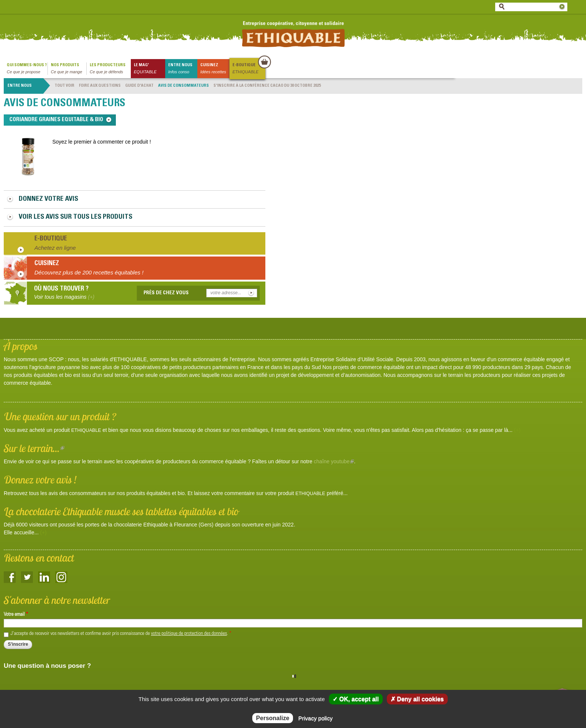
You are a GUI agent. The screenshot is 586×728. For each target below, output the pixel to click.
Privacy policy (315, 718)
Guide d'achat (139, 86)
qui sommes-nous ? (27, 69)
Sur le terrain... (34, 448)
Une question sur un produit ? (60, 416)
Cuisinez (215, 69)
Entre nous (183, 69)
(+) (517, 430)
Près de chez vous (166, 293)
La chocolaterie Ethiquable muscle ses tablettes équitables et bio (121, 511)
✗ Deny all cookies (417, 699)
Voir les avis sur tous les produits (75, 217)
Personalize (273, 718)
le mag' (149, 69)
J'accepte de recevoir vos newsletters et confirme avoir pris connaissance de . (121, 634)
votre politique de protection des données (189, 634)
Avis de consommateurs (183, 86)
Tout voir (64, 86)
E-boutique (249, 69)
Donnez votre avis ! (40, 480)
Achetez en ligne (55, 248)
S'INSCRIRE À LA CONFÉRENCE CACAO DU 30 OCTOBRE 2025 (267, 86)
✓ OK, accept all (356, 699)
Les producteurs (110, 69)
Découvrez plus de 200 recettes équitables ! (89, 272)
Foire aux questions (100, 86)
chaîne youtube (334, 461)
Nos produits (69, 69)
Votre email (16, 615)
